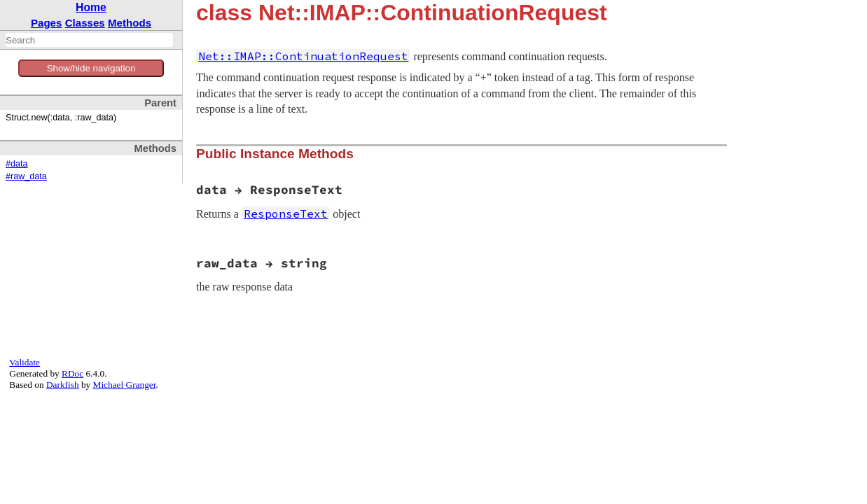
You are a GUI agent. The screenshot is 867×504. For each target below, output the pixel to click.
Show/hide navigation (91, 68)
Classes (85, 23)
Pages (47, 23)
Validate (25, 362)
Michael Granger (125, 385)
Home (91, 7)
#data (17, 164)
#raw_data (26, 176)
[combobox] (89, 40)
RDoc (72, 373)
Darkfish (63, 385)
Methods (130, 23)
